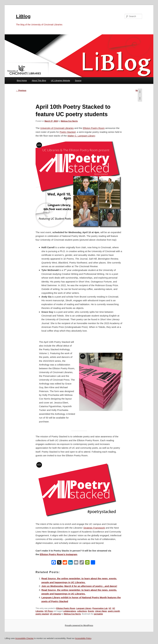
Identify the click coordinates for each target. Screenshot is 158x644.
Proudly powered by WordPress (79, 625)
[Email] (76, 563)
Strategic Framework (94, 528)
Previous (21, 91)
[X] (59, 563)
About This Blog (39, 80)
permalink (98, 614)
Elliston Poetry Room (94, 128)
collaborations (70, 611)
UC (110, 608)
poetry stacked (42, 614)
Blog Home (22, 80)
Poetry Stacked (68, 132)
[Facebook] (54, 563)
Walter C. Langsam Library (81, 136)
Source (78, 80)
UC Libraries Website (60, 80)
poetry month (114, 611)
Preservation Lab (100, 608)
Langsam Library (84, 608)
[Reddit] (65, 563)
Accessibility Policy (83, 638)
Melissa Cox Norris (69, 121)
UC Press (49, 611)
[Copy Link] (82, 563)
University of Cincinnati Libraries (57, 128)
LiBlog (23, 16)
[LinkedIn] (70, 563)
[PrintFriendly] (87, 563)
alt (39, 145)
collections (82, 611)
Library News (101, 611)
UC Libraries (55, 614)
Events (91, 611)
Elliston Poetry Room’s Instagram (58, 554)
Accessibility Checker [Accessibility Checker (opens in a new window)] (24, 638)
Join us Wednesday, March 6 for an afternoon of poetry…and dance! (79, 586)
